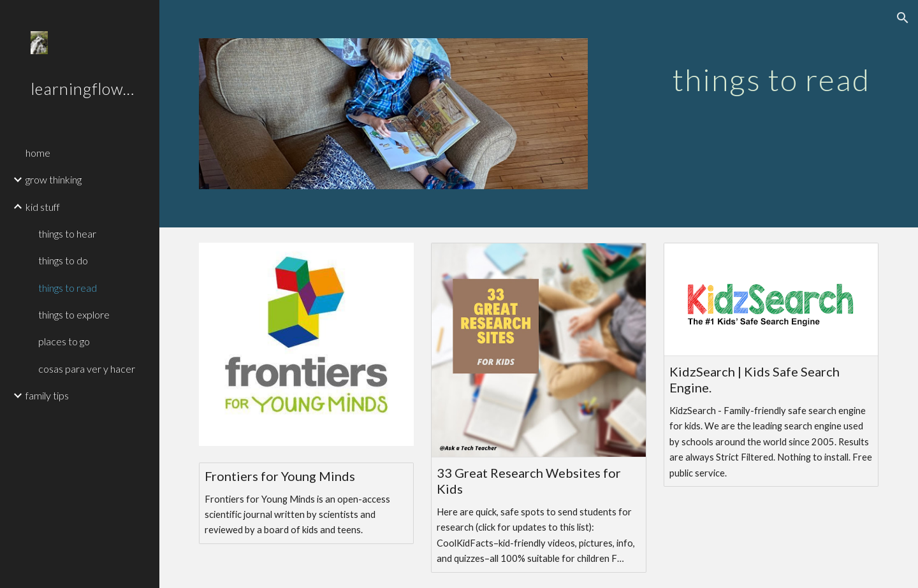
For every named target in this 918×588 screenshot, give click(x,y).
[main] (771, 70)
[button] (903, 18)
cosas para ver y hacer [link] (87, 369)
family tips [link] (47, 395)
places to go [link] (64, 341)
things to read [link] (68, 288)
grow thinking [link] (54, 179)
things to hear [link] (67, 233)
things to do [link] (63, 260)
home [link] (38, 153)
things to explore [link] (74, 314)
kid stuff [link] (43, 207)
